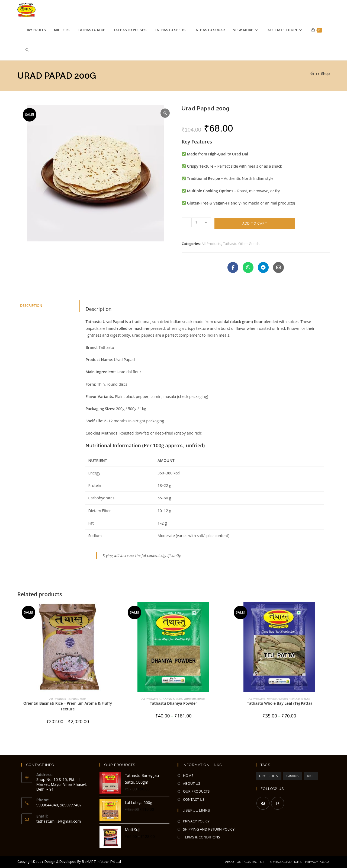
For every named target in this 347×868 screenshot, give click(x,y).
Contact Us (254, 862)
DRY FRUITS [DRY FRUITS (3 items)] (269, 776)
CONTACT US (194, 799)
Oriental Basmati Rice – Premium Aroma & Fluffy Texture (68, 706)
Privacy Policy (317, 862)
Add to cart (255, 224)
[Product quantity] (196, 222)
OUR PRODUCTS (196, 791)
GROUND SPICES (171, 699)
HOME (188, 776)
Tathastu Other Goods (241, 244)
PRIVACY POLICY (196, 821)
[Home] (312, 74)
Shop (325, 74)
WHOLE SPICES (300, 699)
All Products (211, 244)
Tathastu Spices (195, 699)
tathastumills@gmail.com (59, 821)
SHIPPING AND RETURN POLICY (209, 829)
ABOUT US (192, 783)
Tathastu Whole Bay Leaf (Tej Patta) (279, 703)
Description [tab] (31, 306)
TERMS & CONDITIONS (201, 837)
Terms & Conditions (285, 862)
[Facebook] (263, 803)
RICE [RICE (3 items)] (311, 776)
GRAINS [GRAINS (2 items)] (292, 776)
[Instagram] (278, 803)
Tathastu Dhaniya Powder (173, 703)
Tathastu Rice (76, 699)
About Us (233, 862)
